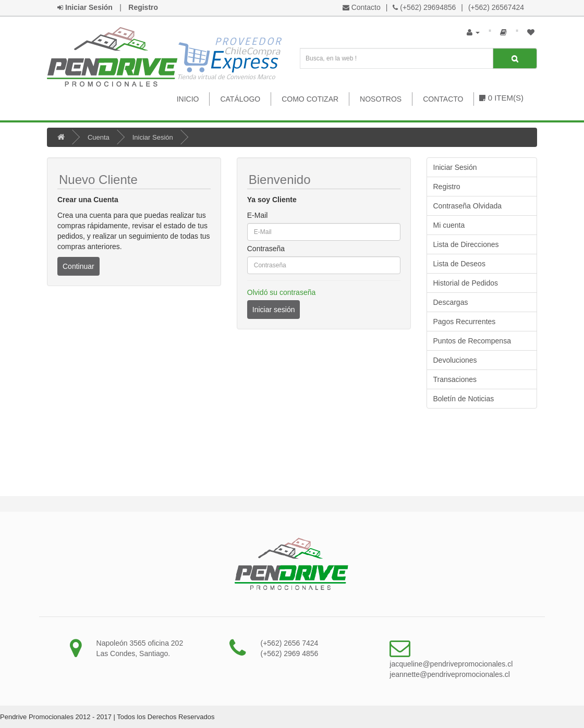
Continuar (78, 266)
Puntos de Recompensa (472, 341)
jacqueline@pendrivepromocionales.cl (451, 664)
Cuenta (99, 137)
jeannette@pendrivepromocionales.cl (450, 674)
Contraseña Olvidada (468, 206)
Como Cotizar (310, 99)
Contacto (366, 7)
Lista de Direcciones (466, 244)
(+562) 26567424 (496, 7)
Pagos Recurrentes (465, 322)
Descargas (451, 302)
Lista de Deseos (459, 264)
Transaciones (455, 379)
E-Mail (258, 215)
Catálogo (240, 99)
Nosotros (381, 99)
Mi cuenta (449, 225)
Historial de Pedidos (466, 283)
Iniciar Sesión (153, 137)
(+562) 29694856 (428, 7)
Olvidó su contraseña (282, 292)
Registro (447, 187)
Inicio (188, 99)
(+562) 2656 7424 (289, 643)
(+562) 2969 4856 (289, 653)
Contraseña (266, 249)
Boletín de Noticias (464, 399)
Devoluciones (455, 360)
